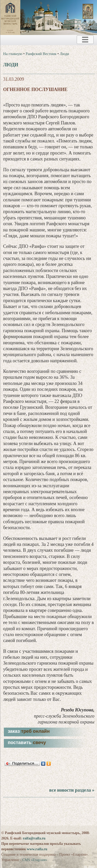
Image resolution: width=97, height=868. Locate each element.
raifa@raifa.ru (34, 838)
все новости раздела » (72, 790)
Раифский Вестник (41, 54)
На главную (13, 54)
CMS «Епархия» (35, 860)
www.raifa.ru (37, 849)
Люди (64, 54)
